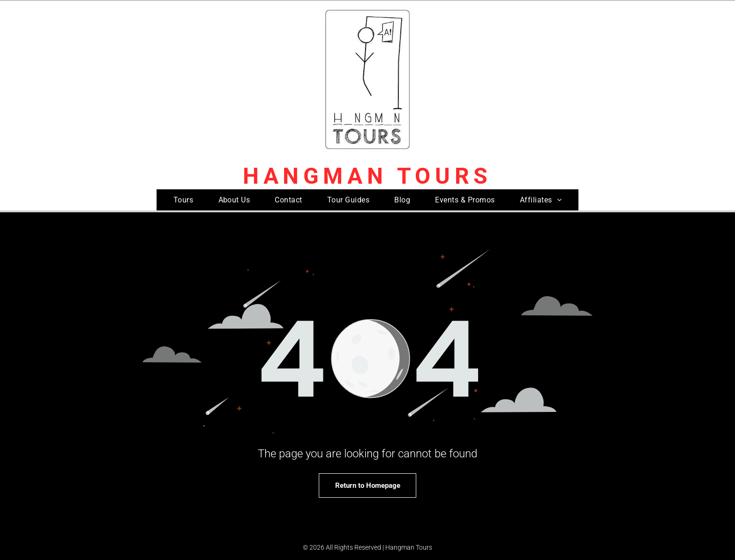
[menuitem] (183, 200)
